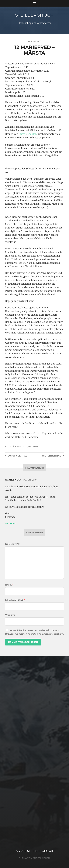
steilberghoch (34, 15)
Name (9, 585)
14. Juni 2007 (30, 480)
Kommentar (12, 544)
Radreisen (34, 446)
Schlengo (13, 480)
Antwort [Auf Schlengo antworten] (11, 523)
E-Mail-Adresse (15, 600)
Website (10, 615)
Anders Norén (41, 858)
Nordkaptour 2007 (18, 446)
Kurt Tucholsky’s (28, 134)
